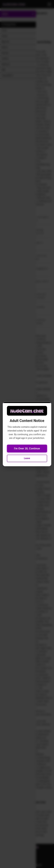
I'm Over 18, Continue (27, 449)
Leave (27, 458)
